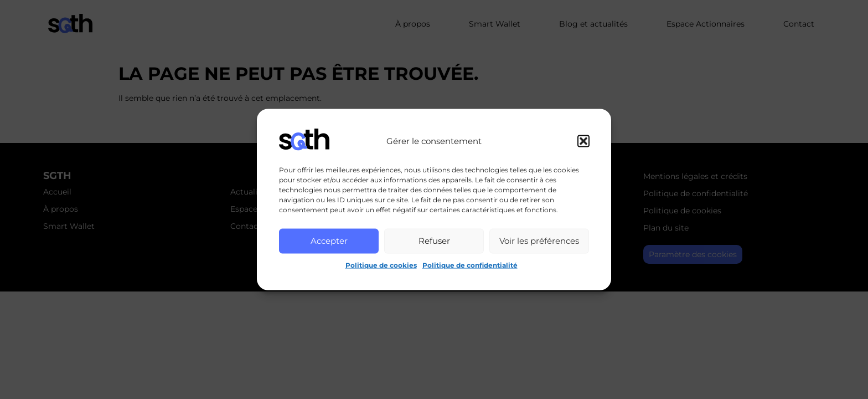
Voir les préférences (539, 241)
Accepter (329, 241)
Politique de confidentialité (470, 265)
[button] (583, 141)
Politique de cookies (381, 265)
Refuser (434, 241)
